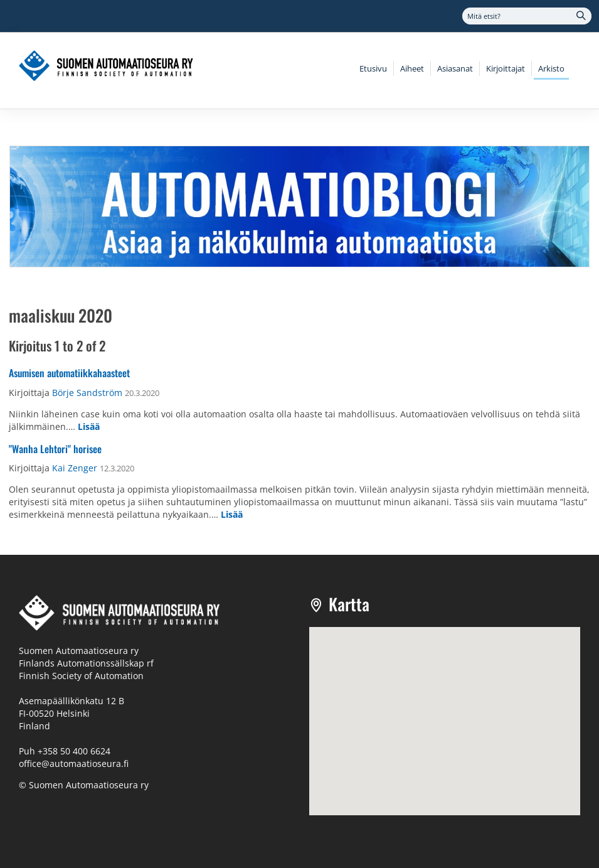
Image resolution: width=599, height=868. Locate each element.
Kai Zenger (75, 468)
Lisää (89, 426)
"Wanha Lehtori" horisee (55, 449)
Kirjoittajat (506, 68)
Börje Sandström (87, 393)
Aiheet (412, 68)
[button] (445, 710)
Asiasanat (455, 68)
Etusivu (373, 68)
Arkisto (551, 68)
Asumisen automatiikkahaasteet (69, 373)
